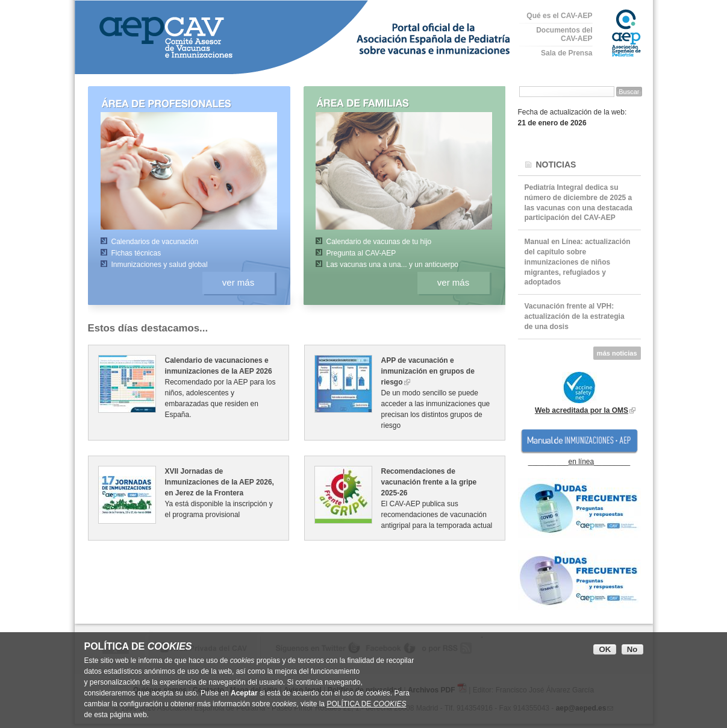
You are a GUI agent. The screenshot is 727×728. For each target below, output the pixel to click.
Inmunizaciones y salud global (160, 265)
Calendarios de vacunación (155, 242)
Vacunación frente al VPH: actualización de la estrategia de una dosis (575, 316)
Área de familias (395, 103)
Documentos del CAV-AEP (564, 34)
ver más (238, 282)
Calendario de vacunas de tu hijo (379, 242)
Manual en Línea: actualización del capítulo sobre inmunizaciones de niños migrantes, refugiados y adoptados (578, 262)
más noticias (617, 353)
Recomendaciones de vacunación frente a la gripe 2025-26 (429, 482)
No (632, 649)
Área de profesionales (179, 103)
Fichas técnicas (136, 253)
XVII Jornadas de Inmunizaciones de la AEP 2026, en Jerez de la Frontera (220, 482)
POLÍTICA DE (366, 704)
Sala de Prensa (566, 53)
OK (605, 649)
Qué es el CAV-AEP (559, 16)
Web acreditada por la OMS (582, 410)
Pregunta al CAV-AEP (361, 253)
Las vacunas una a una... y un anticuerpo (393, 265)
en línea (581, 462)
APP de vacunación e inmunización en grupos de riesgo (428, 371)
